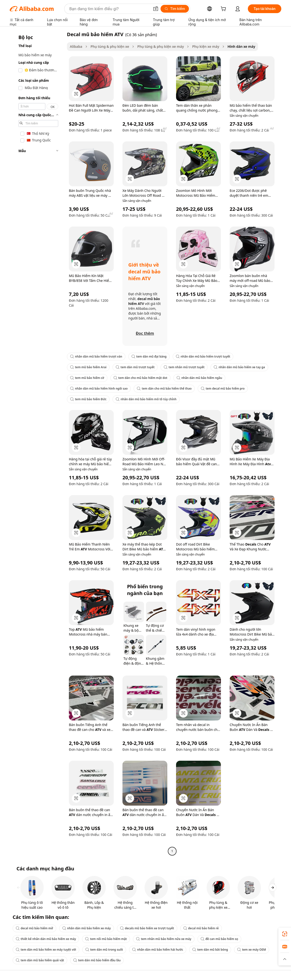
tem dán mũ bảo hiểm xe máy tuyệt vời (46, 950)
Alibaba (76, 46)
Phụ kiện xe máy (206, 46)
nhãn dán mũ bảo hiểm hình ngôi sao (99, 388)
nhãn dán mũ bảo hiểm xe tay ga (239, 367)
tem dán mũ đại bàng (149, 356)
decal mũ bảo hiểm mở (34, 928)
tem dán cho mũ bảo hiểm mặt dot (140, 378)
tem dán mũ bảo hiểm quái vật (40, 960)
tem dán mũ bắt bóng (210, 950)
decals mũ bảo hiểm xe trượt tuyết (147, 928)
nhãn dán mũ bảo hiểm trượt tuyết (203, 356)
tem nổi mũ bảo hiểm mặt (106, 939)
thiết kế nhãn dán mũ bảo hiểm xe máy (46, 939)
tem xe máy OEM (252, 950)
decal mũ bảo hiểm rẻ (201, 928)
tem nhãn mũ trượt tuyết (184, 367)
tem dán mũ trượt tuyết (135, 367)
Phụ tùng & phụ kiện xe (110, 46)
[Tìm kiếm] (175, 9)
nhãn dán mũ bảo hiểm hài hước (158, 950)
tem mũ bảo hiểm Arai (88, 367)
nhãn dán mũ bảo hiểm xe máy (87, 928)
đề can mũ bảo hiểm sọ (219, 939)
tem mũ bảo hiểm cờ (87, 378)
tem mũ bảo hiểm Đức (88, 399)
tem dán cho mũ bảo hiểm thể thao (164, 388)
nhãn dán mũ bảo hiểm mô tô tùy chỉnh (146, 399)
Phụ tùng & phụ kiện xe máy (161, 46)
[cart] (224, 9)
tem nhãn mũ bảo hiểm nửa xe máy (164, 939)
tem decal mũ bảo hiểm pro (223, 388)
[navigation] (37, 443)
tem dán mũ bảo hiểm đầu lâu (97, 960)
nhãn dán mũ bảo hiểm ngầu (199, 378)
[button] (156, 9)
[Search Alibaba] (109, 9)
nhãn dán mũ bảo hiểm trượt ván (96, 356)
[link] (285, 934)
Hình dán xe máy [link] (241, 46)
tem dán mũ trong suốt (104, 950)
